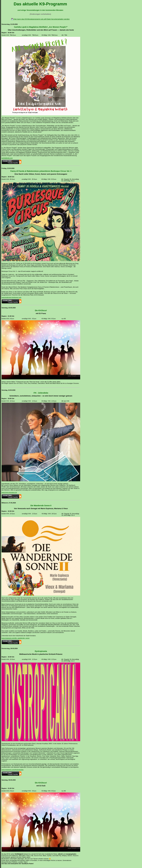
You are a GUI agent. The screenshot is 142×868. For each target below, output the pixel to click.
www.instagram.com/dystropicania (12, 770)
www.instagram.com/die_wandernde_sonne (16, 638)
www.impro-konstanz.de (9, 492)
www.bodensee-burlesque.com (11, 297)
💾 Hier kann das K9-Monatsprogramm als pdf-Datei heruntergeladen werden (40, 19)
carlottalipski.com (7, 158)
